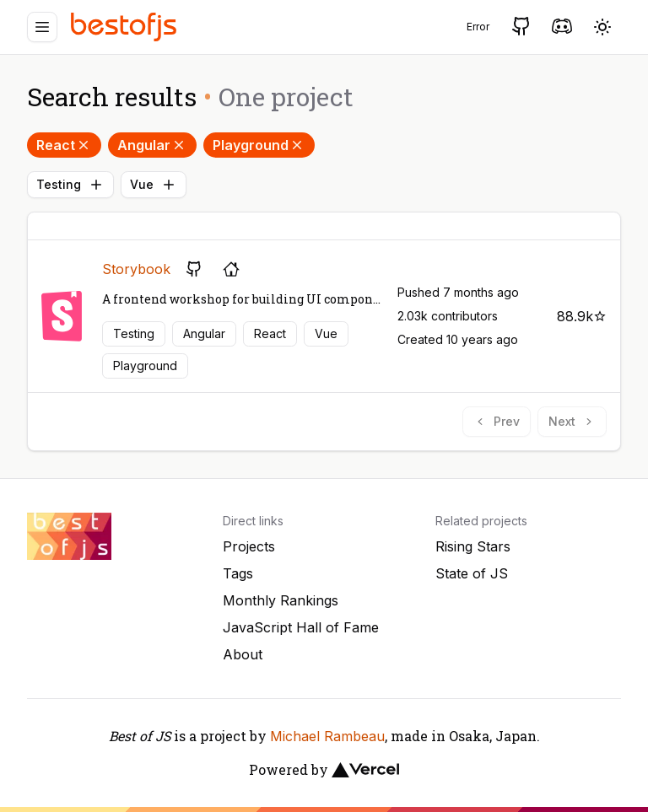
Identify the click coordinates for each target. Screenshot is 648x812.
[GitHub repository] (194, 269)
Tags (238, 573)
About (243, 654)
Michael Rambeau (327, 736)
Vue (154, 185)
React (64, 145)
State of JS (472, 573)
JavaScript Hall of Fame (301, 627)
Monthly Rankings (281, 600)
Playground (259, 145)
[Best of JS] (126, 27)
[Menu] (42, 27)
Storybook (136, 269)
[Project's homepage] (231, 269)
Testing (70, 185)
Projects (249, 546)
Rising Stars (473, 546)
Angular (152, 145)
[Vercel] (365, 770)
